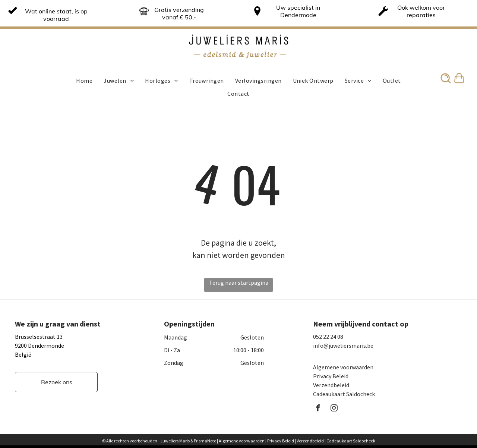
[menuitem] (84, 81)
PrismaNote (205, 441)
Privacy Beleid (331, 376)
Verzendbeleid (331, 385)
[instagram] (334, 409)
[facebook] (318, 409)
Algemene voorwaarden (343, 367)
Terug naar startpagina (239, 283)
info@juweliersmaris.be (343, 346)
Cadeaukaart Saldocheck (344, 394)
